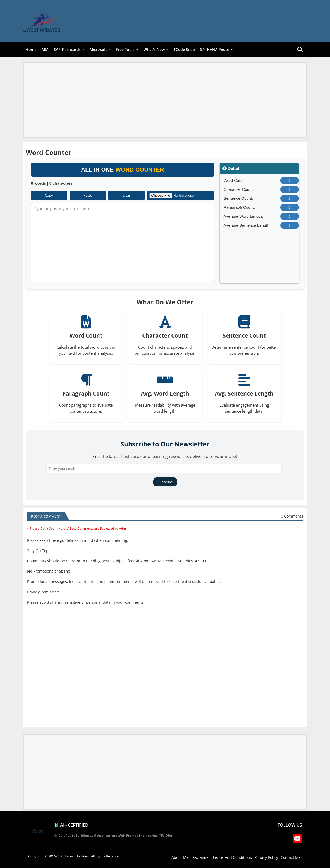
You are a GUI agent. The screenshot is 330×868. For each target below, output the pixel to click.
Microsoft (98, 49)
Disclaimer (201, 857)
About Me (180, 857)
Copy (49, 195)
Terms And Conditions (232, 857)
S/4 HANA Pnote (215, 49)
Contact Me (291, 857)
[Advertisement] (165, 100)
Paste (88, 195)
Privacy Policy (266, 857)
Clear (126, 195)
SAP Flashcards (67, 49)
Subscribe (165, 482)
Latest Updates (77, 856)
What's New (154, 49)
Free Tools (125, 49)
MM (45, 49)
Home (31, 49)
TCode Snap (184, 49)
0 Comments (292, 516)
